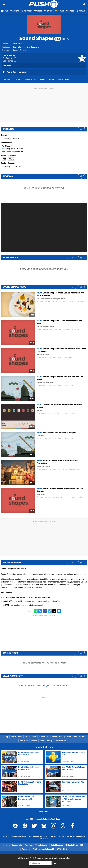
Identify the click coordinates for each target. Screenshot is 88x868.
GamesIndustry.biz (47, 849)
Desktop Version (62, 741)
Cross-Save (17, 167)
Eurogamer (26, 849)
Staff (20, 737)
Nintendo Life (16, 845)
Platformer (15, 139)
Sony (55, 302)
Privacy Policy (65, 737)
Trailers (73, 302)
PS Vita (11, 159)
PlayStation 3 (19, 44)
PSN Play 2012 (63, 469)
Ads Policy (24, 741)
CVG (59, 849)
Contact (54, 737)
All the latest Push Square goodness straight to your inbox (44, 858)
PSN (60, 302)
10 (32, 399)
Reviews (18, 79)
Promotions (74, 469)
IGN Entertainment (36, 836)
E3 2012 (56, 497)
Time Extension (42, 845)
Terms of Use (79, 737)
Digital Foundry (57, 845)
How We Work (31, 737)
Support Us (43, 737)
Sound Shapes (40, 38)
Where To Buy (63, 79)
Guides (42, 79)
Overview (7, 79)
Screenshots (30, 79)
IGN (82, 845)
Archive (34, 741)
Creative (6, 139)
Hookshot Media (15, 836)
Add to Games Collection (15, 72)
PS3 (59, 385)
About (13, 737)
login (47, 685)
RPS (65, 849)
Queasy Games (19, 50)
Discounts (80, 302)
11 (32, 343)
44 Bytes (54, 836)
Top (6, 737)
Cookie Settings (46, 741)
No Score (7, 65)
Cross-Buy (6, 167)
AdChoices (62, 836)
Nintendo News (72, 845)
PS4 (4, 159)
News (52, 79)
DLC (72, 330)
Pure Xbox (29, 845)
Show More (44, 812)
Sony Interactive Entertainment (26, 47)
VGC (35, 849)
